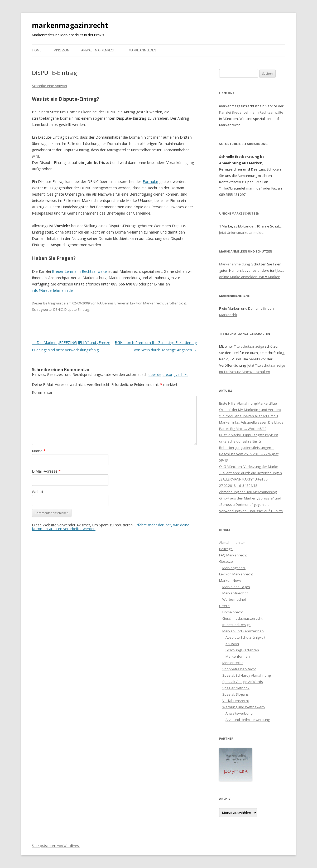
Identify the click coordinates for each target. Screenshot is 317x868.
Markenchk (228, 315)
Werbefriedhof (234, 599)
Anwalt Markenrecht (99, 50)
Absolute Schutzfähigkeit (245, 637)
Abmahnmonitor (232, 542)
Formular (150, 181)
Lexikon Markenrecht (147, 303)
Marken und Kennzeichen (243, 631)
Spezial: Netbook (236, 688)
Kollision (232, 644)
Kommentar (42, 392)
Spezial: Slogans (236, 694)
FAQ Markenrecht (233, 555)
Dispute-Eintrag (77, 309)
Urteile (224, 606)
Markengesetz (234, 568)
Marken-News (230, 580)
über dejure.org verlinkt (168, 374)
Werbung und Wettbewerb (244, 707)
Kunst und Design (236, 625)
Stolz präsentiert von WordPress (56, 846)
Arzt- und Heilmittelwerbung (248, 720)
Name (39, 451)
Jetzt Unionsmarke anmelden (242, 232)
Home (37, 50)
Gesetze (226, 561)
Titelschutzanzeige (249, 346)
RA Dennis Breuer (111, 303)
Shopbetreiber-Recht (239, 669)
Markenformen (238, 656)
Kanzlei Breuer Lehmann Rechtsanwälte (251, 112)
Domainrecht (233, 612)
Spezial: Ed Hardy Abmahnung (246, 675)
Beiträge (226, 549)
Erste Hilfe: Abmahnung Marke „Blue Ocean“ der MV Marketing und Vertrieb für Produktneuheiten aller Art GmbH (250, 410)
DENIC (58, 309)
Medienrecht (232, 663)
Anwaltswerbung (239, 713)
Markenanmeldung (234, 264)
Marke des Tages (236, 587)
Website (39, 492)
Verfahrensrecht (236, 701)
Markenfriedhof (235, 593)
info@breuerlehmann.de (52, 290)
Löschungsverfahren (242, 650)
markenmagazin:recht (70, 25)
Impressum (61, 50)
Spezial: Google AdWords (243, 682)
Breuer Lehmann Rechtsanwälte (79, 271)
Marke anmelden (142, 50)
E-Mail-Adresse (46, 471)
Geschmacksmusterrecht (242, 618)
